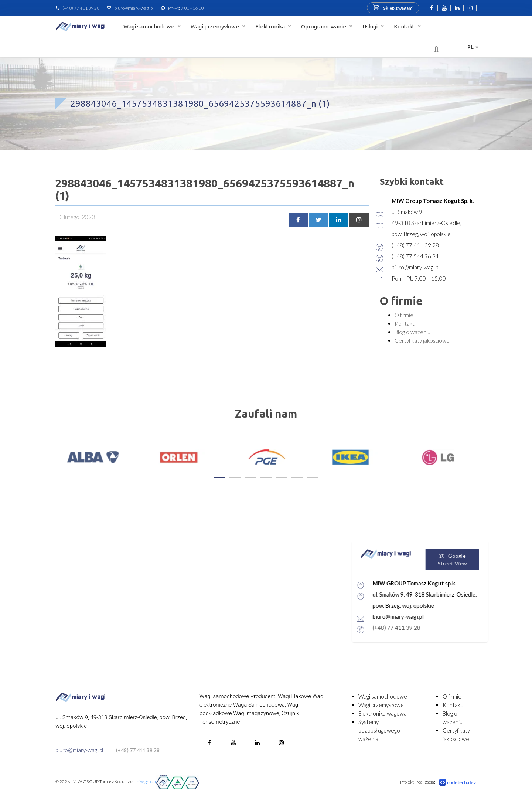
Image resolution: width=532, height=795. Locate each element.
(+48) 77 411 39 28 (81, 8)
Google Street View (479, 560)
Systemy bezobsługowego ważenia (379, 730)
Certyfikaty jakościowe (422, 340)
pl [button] (470, 47)
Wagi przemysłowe (215, 26)
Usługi (371, 26)
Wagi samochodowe (149, 26)
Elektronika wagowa (383, 713)
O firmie (404, 315)
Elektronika (271, 26)
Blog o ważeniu (412, 332)
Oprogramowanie (324, 26)
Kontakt (405, 26)
